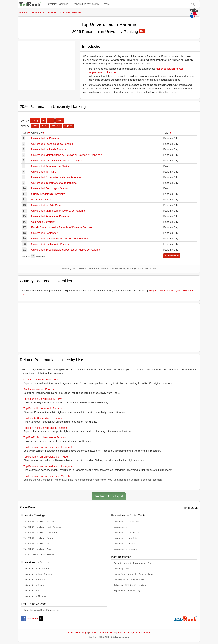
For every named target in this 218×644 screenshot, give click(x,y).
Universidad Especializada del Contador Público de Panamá (66, 250)
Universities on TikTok (124, 544)
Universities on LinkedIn (126, 549)
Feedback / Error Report (109, 496)
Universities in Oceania (35, 596)
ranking (35, 120)
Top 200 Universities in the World (40, 522)
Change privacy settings (138, 632)
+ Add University (172, 256)
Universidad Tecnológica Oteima (50, 188)
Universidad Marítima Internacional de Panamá (58, 211)
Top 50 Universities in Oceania (39, 555)
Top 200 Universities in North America (42, 527)
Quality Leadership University (48, 194)
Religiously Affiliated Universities (130, 585)
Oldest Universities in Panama (41, 380)
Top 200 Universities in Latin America (42, 533)
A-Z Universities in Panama (39, 389)
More (107, 4)
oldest (60, 120)
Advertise (103, 632)
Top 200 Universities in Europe (39, 538)
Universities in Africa (34, 585)
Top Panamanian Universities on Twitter (46, 457)
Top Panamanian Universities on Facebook (48, 447)
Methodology (81, 632)
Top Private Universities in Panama (43, 418)
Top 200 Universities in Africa (38, 544)
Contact (93, 632)
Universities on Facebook (126, 522)
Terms (113, 632)
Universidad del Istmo (44, 172)
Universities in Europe (34, 580)
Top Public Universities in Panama (43, 408)
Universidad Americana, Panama (50, 216)
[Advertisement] (47, 65)
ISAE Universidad (41, 200)
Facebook (29, 619)
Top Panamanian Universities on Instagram (48, 466)
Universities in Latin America (38, 574)
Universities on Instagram (126, 533)
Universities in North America (38, 569)
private (45, 126)
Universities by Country (86, 4)
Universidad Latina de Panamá (49, 149)
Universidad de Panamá (45, 138)
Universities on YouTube (126, 538)
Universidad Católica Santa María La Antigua (57, 161)
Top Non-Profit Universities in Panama (45, 428)
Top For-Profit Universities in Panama (45, 437)
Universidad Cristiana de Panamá (50, 244)
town (51, 120)
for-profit (68, 126)
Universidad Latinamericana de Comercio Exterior (60, 239)
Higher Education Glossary (127, 591)
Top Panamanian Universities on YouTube (47, 476)
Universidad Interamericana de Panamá (54, 183)
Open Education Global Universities (41, 610)
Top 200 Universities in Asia (37, 549)
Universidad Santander (44, 233)
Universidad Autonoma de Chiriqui (51, 166)
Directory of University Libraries (129, 580)
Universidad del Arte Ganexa (48, 205)
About (70, 632)
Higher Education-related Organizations (133, 574)
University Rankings (57, 4)
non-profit (56, 126)
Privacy (121, 632)
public (35, 126)
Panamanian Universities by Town (43, 399)
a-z (43, 120)
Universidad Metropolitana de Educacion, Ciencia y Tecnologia (67, 155)
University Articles (122, 569)
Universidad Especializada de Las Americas (56, 177)
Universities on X (122, 527)
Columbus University (43, 222)
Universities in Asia (33, 591)
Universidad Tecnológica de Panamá (52, 144)
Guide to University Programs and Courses (135, 563)
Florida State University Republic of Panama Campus (62, 227)
